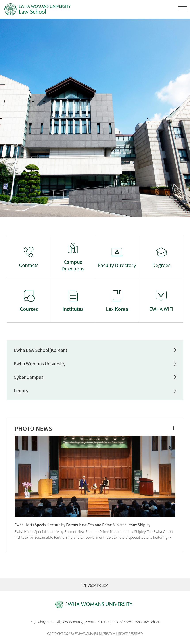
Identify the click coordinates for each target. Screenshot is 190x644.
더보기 (174, 428)
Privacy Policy (95, 585)
